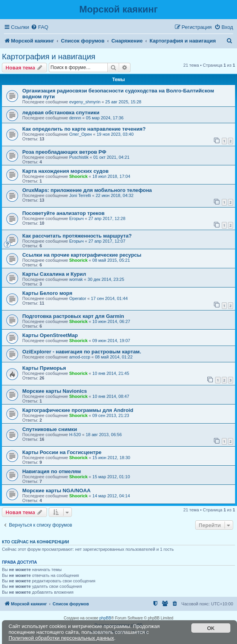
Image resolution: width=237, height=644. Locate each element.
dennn (75, 118)
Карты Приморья (44, 368)
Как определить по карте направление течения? (84, 129)
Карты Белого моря (47, 293)
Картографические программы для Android (78, 410)
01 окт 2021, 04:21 (111, 157)
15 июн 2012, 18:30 (111, 458)
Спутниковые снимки (50, 429)
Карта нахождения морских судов (65, 171)
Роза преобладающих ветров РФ (64, 152)
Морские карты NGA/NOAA (56, 491)
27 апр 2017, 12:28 (107, 218)
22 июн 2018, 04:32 (115, 195)
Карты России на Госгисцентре (62, 452)
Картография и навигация (49, 57)
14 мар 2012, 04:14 (111, 496)
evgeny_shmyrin (85, 102)
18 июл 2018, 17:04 (111, 176)
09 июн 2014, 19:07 (111, 341)
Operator (78, 298)
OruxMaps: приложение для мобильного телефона (87, 190)
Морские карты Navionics (55, 391)
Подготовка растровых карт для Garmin (73, 316)
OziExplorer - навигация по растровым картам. (82, 352)
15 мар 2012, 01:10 (111, 477)
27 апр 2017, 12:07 (107, 241)
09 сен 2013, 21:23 (111, 415)
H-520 (75, 435)
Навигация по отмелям (52, 471)
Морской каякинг (118, 9)
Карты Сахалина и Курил (54, 274)
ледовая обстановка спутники (61, 113)
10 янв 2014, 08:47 (111, 396)
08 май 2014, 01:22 (114, 357)
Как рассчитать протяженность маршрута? (77, 236)
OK (211, 628)
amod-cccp (80, 357)
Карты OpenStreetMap (50, 335)
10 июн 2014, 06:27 (111, 321)
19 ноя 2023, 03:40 (115, 134)
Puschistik (79, 157)
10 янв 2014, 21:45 (111, 373)
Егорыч (76, 218)
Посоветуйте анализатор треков (63, 213)
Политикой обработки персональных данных (61, 638)
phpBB (105, 618)
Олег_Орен (80, 134)
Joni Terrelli (80, 195)
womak (76, 279)
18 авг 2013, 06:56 (103, 435)
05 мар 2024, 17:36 (105, 118)
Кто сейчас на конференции (36, 542)
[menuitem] (39, 27)
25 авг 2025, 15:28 (123, 102)
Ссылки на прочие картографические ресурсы (82, 255)
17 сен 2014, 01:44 (109, 298)
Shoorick (78, 176)
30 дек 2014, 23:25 (106, 279)
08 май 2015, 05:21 (111, 260)
